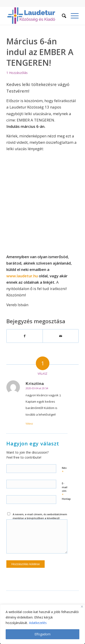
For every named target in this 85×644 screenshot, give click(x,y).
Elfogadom (42, 634)
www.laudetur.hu (22, 276)
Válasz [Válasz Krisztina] (29, 423)
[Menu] (72, 16)
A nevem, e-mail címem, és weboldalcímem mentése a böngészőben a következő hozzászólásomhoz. (40, 518)
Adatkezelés (38, 623)
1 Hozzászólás (17, 73)
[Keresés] (62, 16)
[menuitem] (62, 16)
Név (64, 470)
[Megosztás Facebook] (24, 336)
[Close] (82, 607)
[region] (42, 624)
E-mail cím (65, 489)
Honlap (66, 499)
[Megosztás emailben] (61, 336)
